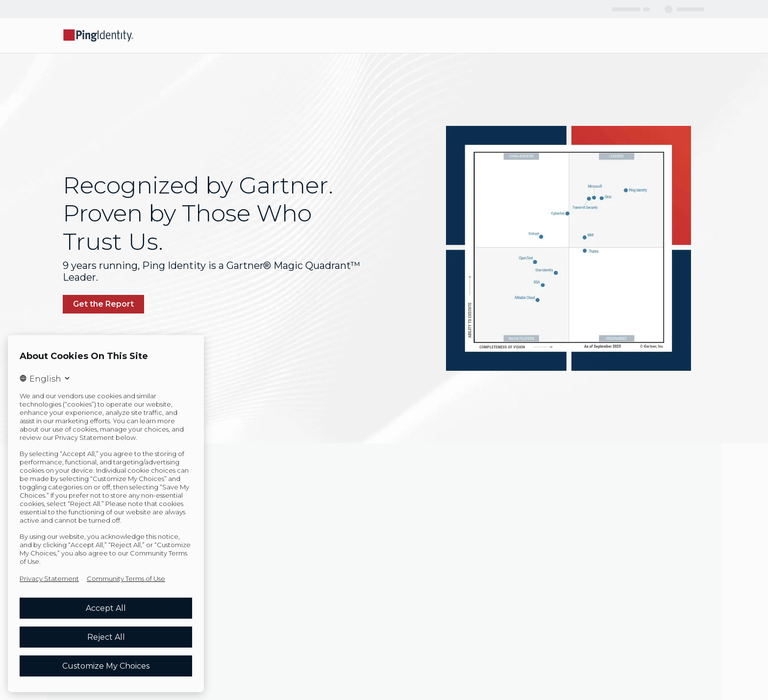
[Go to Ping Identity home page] (99, 36)
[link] (103, 304)
